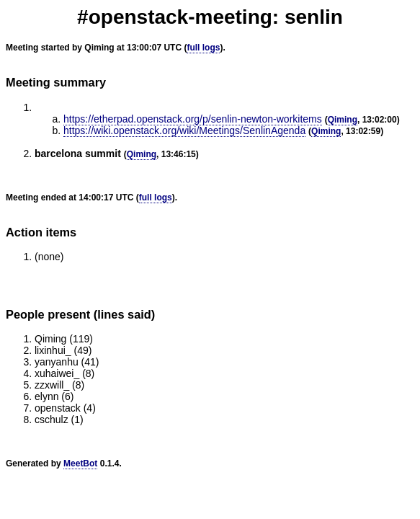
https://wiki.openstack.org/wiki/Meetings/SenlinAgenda (184, 130)
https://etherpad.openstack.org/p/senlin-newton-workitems (193, 119)
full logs (203, 48)
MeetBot (80, 463)
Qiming (343, 120)
